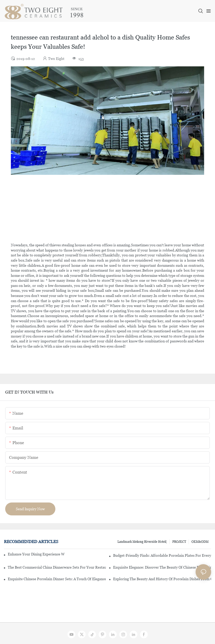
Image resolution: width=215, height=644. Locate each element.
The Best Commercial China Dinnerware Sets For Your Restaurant (57, 567)
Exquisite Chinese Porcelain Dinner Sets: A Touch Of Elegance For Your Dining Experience (57, 579)
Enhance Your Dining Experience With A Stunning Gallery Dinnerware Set (36, 554)
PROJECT (179, 542)
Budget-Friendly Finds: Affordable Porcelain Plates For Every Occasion (162, 555)
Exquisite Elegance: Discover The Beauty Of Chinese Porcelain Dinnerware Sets (162, 567)
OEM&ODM (200, 542)
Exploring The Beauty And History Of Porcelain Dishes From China (162, 579)
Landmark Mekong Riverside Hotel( (142, 542)
